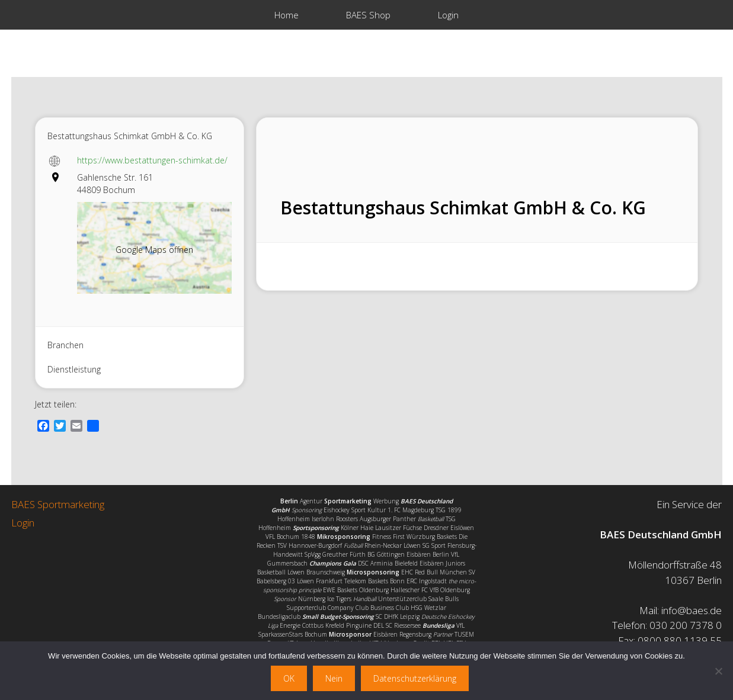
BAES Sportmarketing (58, 504)
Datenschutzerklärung (415, 678)
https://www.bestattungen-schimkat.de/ (152, 160)
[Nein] (718, 671)
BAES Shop (368, 15)
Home (287, 15)
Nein (334, 678)
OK (289, 678)
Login (448, 15)
